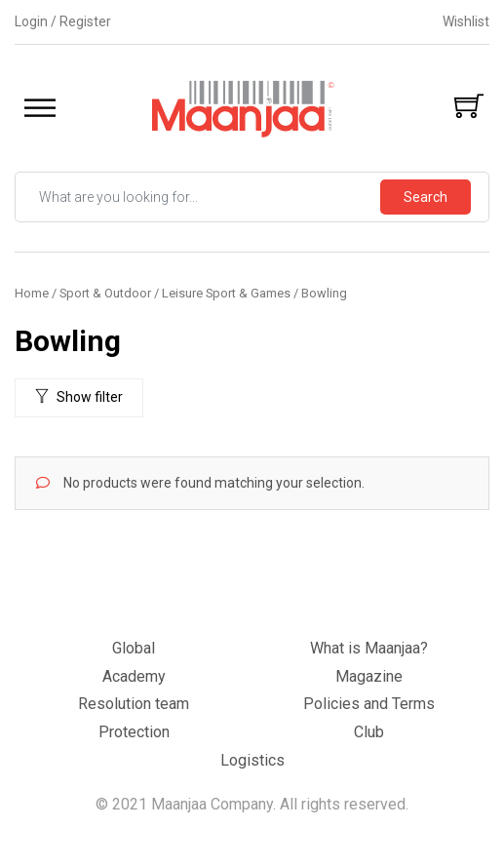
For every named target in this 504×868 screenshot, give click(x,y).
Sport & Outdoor (105, 293)
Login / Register (63, 21)
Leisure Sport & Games (226, 293)
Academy (134, 676)
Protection (134, 732)
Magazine (369, 676)
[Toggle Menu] (40, 109)
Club (369, 732)
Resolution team (134, 704)
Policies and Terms (369, 704)
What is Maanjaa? (369, 648)
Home (32, 293)
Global (134, 648)
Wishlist (466, 21)
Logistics (252, 760)
